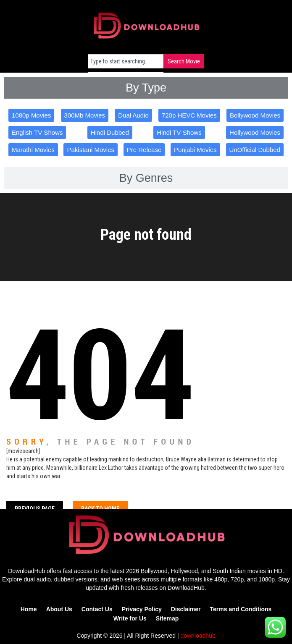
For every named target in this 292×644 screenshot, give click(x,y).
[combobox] (126, 61)
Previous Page (35, 509)
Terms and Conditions (241, 609)
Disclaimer (186, 609)
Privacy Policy (142, 609)
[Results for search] (126, 73)
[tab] (146, 88)
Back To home (100, 509)
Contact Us (97, 609)
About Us (59, 609)
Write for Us (130, 618)
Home (29, 609)
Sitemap (167, 618)
